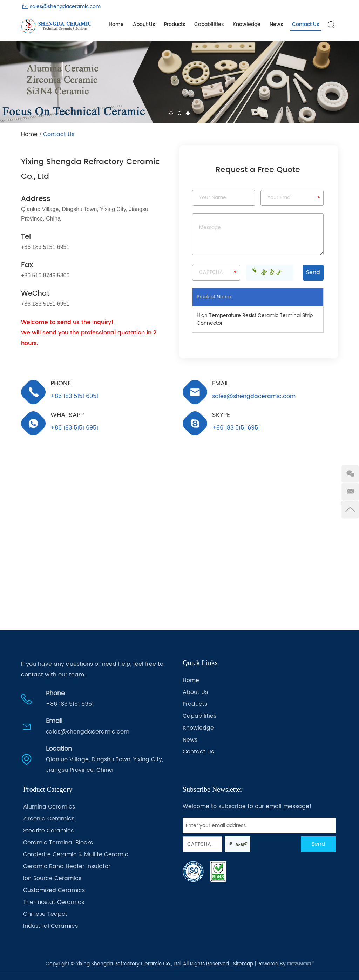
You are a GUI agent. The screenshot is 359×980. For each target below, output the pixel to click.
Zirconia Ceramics (49, 819)
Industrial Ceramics (50, 926)
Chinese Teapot (45, 914)
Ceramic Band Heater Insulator (67, 866)
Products (175, 24)
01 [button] (171, 113)
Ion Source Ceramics (52, 878)
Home (116, 24)
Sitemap (243, 964)
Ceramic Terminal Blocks (58, 843)
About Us (144, 24)
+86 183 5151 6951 (74, 427)
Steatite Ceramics (48, 831)
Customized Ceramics (54, 890)
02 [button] (179, 113)
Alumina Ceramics (49, 807)
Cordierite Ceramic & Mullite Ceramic (76, 854)
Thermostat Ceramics (54, 902)
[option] (179, 82)
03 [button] (188, 113)
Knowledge (247, 24)
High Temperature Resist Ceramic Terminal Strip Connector (255, 319)
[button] (11, 82)
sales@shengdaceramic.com (65, 6)
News (276, 24)
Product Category (48, 789)
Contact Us (306, 24)
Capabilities (209, 24)
